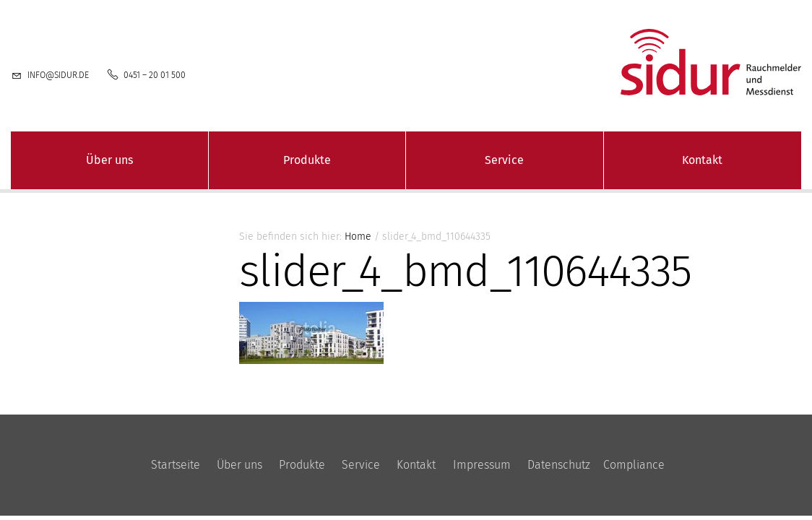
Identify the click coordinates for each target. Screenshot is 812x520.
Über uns (109, 160)
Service (504, 160)
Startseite (176, 465)
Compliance (634, 465)
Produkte (307, 160)
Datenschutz (559, 465)
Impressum (482, 465)
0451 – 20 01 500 (155, 75)
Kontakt (702, 160)
